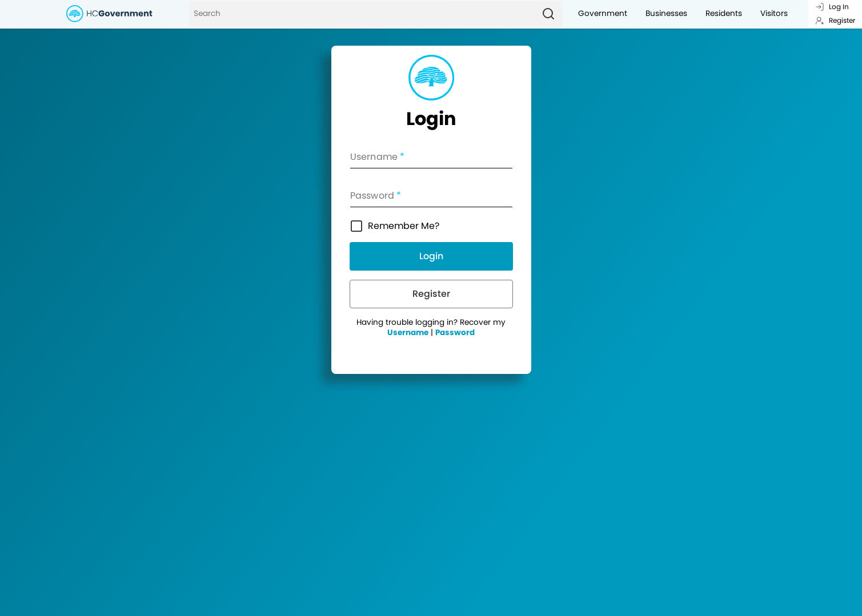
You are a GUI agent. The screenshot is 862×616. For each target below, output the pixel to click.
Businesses (666, 13)
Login (431, 256)
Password (455, 333)
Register (835, 20)
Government (603, 13)
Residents (724, 13)
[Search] (362, 14)
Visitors (774, 13)
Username (408, 333)
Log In (832, 7)
